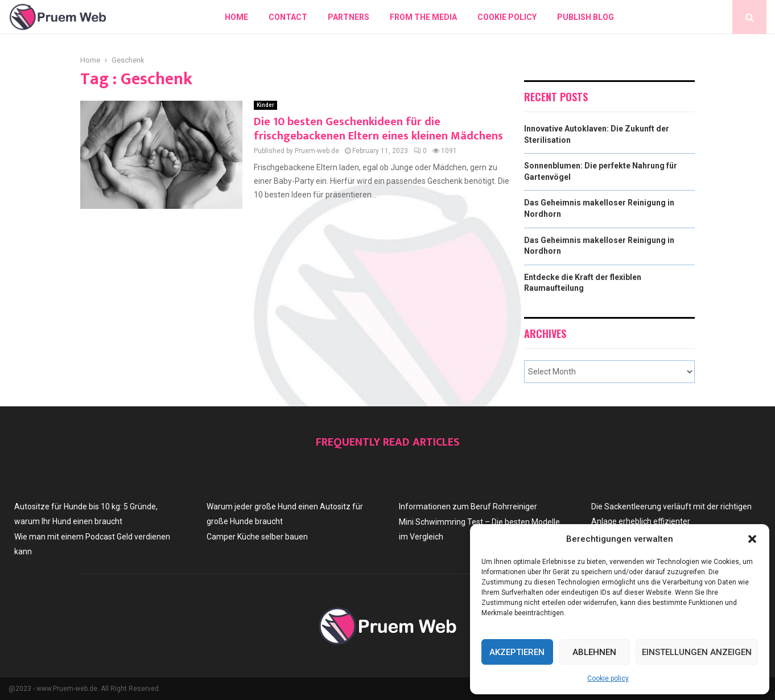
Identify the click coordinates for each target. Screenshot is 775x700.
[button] (752, 539)
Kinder (265, 105)
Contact (288, 17)
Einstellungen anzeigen (697, 652)
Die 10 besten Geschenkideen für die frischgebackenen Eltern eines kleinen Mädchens (378, 129)
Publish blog (586, 17)
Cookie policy (608, 678)
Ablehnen (594, 652)
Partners (349, 17)
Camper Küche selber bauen (257, 537)
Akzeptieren (517, 652)
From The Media (423, 17)
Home (236, 17)
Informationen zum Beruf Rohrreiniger (468, 507)
